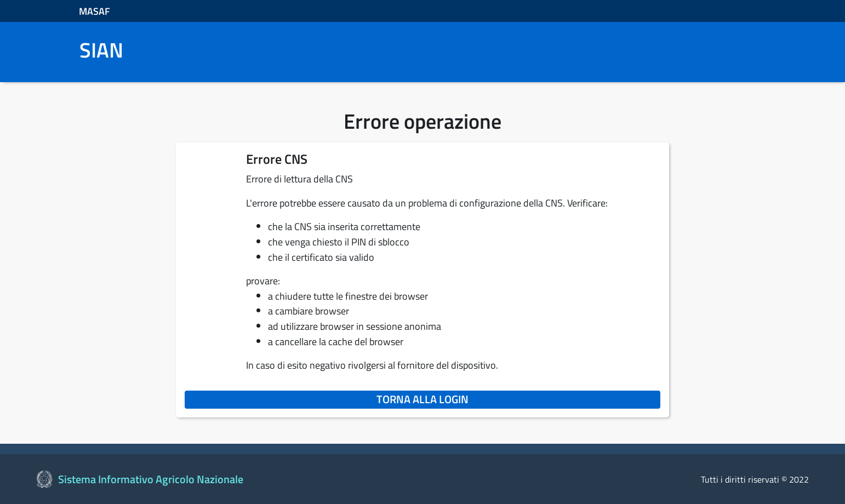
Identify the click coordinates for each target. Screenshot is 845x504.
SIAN (101, 50)
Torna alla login (518, 399)
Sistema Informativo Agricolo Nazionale (151, 479)
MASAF (95, 11)
